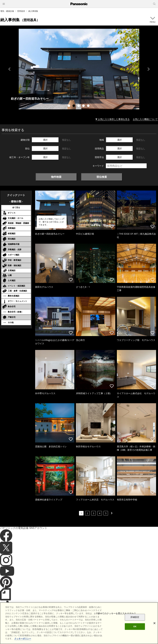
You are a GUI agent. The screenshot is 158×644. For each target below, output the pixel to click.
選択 (45, 140)
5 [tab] (89, 106)
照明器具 (21, 11)
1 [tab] (69, 106)
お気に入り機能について (145, 119)
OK (135, 626)
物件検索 (56, 177)
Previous (9, 69)
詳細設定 (135, 617)
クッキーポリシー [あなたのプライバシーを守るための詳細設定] (23, 639)
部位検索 (102, 177)
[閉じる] (154, 623)
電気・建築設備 (7, 11)
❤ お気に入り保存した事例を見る (113, 119)
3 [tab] (79, 106)
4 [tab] (84, 106)
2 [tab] (74, 106)
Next (149, 69)
